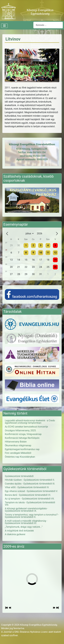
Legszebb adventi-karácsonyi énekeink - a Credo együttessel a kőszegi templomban (30, 422)
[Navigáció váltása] (4, 26)
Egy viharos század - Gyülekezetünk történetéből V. (31, 491)
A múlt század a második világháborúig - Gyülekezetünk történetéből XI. (26, 522)
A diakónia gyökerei (15, 534)
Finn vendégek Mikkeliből (18, 453)
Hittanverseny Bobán (16, 442)
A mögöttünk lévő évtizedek (19, 531)
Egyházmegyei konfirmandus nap (22, 449)
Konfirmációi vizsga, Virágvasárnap (23, 434)
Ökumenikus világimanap (18, 445)
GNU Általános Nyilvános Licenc (31, 632)
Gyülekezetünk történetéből (19, 476)
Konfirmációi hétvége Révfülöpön (22, 438)
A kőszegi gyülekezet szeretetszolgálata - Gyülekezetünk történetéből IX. (26, 510)
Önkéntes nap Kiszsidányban (20, 457)
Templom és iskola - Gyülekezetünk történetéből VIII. (30, 504)
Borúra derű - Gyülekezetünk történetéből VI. (28, 495)
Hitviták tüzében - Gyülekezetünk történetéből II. (30, 480)
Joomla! (8, 632)
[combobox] (48, 25)
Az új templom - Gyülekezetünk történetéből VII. (30, 499)
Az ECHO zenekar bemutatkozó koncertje (26, 427)
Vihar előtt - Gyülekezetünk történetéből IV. (27, 487)
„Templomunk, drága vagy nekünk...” (24, 527)
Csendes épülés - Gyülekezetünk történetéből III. (30, 484)
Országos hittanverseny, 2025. (21, 430)
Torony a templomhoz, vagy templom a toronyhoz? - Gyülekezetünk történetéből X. (32, 516)
